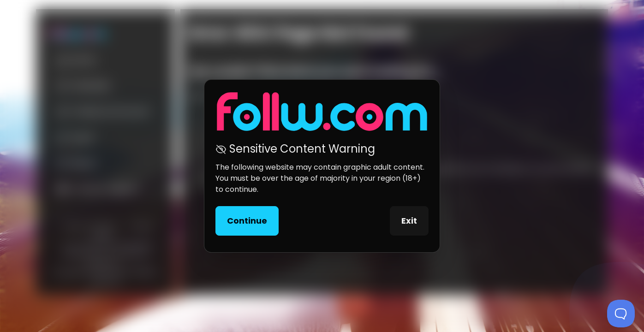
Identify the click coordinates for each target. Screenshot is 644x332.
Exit (409, 221)
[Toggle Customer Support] (621, 314)
